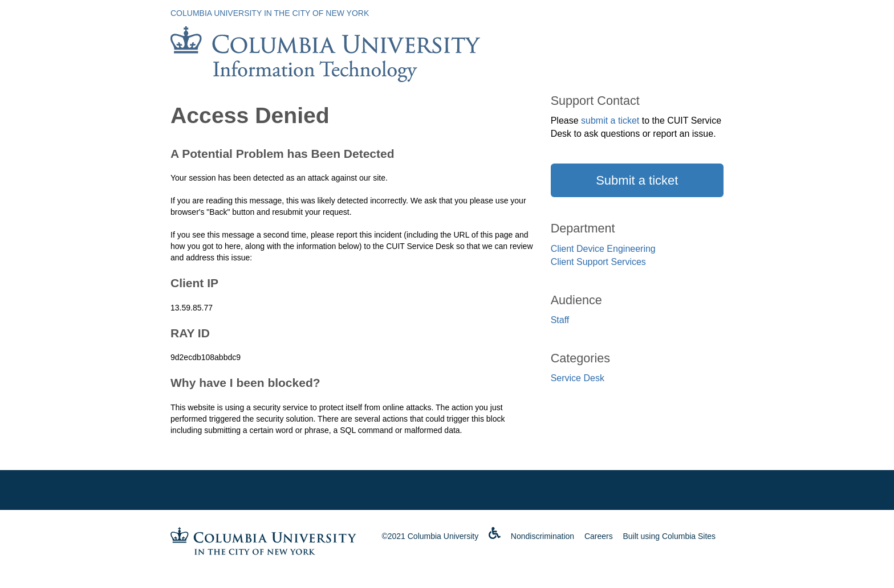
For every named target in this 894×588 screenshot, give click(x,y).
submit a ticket (610, 121)
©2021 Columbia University (430, 536)
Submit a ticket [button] (637, 180)
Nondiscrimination (543, 536)
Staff (560, 320)
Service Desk (578, 378)
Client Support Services (598, 262)
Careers (599, 536)
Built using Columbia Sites (669, 536)
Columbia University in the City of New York (270, 13)
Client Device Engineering (603, 249)
